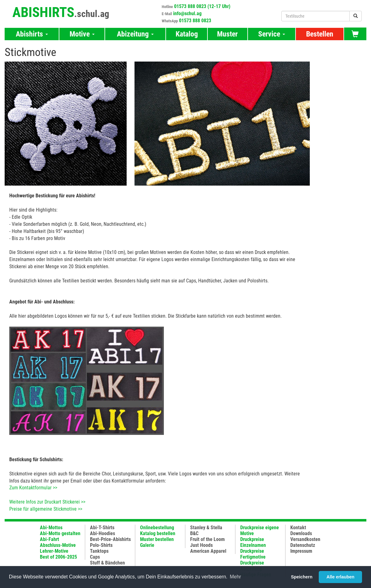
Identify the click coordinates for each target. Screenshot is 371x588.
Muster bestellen (157, 539)
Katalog (187, 34)
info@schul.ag (187, 13)
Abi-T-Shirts (102, 528)
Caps (95, 557)
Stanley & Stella (206, 528)
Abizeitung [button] (135, 34)
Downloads (301, 533)
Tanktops (99, 551)
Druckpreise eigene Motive (260, 530)
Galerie (147, 545)
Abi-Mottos (51, 528)
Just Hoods (201, 545)
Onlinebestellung (157, 528)
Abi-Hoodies (102, 533)
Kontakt (298, 528)
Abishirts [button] (32, 34)
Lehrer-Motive (54, 551)
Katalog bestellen (158, 533)
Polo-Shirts (101, 545)
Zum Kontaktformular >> (33, 488)
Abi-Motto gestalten (60, 533)
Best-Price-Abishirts (110, 539)
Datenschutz (303, 545)
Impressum (301, 551)
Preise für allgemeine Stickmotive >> (46, 509)
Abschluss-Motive (58, 545)
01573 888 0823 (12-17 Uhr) (202, 6)
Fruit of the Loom (207, 539)
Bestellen (320, 34)
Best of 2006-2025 (58, 557)
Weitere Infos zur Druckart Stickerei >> (47, 502)
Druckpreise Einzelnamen (253, 542)
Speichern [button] (302, 577)
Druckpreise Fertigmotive (253, 554)
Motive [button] (82, 34)
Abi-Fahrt (49, 539)
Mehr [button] (235, 577)
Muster (227, 34)
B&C (194, 533)
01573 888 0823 (195, 21)
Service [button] (272, 34)
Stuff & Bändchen (107, 563)
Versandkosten (305, 539)
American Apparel (208, 551)
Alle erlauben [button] (340, 577)
